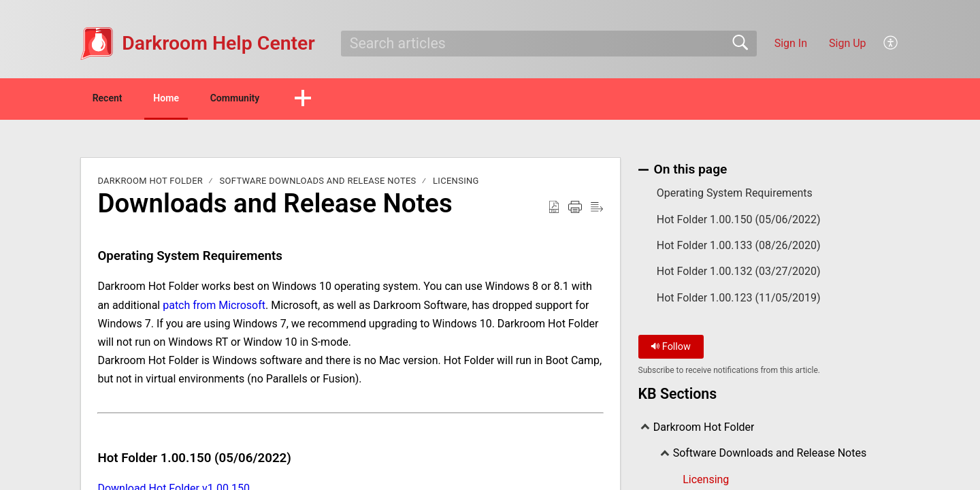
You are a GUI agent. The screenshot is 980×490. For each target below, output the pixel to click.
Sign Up (848, 43)
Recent (121, 99)
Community (291, 99)
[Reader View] (597, 210)
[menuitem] (891, 44)
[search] (549, 44)
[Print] (575, 210)
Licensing (456, 183)
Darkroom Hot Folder (150, 183)
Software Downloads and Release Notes (318, 183)
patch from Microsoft (214, 307)
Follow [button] (671, 349)
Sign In (791, 43)
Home (200, 99)
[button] (371, 100)
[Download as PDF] (554, 210)
